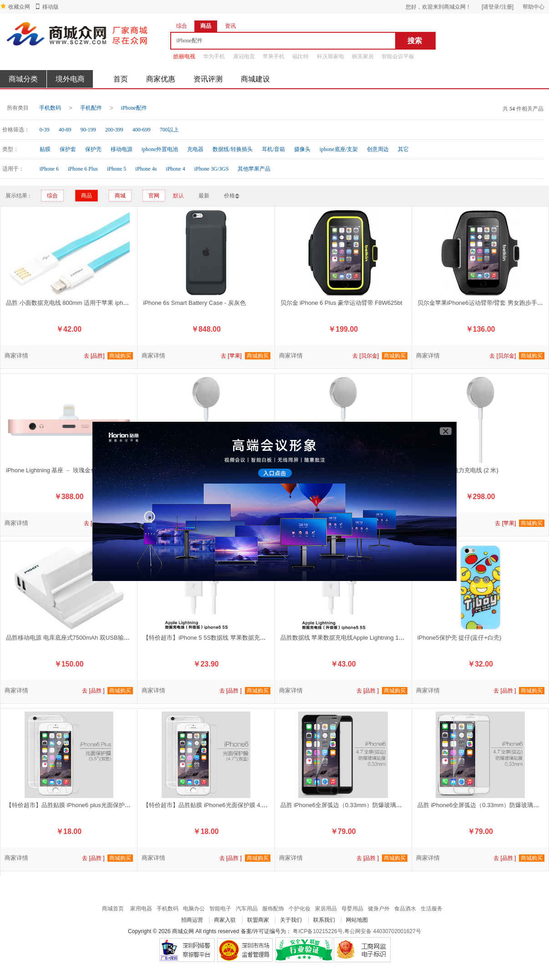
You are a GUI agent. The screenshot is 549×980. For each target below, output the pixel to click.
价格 (229, 196)
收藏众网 (19, 7)
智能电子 (220, 909)
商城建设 (255, 79)
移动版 (51, 7)
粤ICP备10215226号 (318, 931)
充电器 (195, 149)
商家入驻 (225, 920)
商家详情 (16, 356)
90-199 (88, 130)
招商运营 (192, 920)
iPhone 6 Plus (83, 169)
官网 (154, 196)
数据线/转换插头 (232, 149)
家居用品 (326, 909)
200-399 (114, 130)
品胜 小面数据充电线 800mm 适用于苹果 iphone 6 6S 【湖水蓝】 (92, 303)
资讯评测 (208, 79)
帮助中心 (534, 7)
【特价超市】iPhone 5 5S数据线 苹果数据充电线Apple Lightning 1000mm (240, 638)
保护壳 (93, 149)
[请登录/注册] (498, 7)
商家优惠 (161, 79)
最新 (204, 196)
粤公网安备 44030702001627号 (383, 931)
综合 (52, 196)
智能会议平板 (398, 56)
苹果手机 (274, 56)
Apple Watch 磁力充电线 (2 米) (458, 470)
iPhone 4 (175, 169)
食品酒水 (405, 909)
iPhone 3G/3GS (212, 169)
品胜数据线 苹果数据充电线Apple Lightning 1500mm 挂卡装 (359, 638)
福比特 (300, 56)
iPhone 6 (49, 169)
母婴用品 (352, 909)
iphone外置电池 (160, 149)
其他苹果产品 (254, 169)
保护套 (68, 149)
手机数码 (50, 108)
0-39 (45, 130)
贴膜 (45, 149)
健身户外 (379, 909)
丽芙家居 (363, 56)
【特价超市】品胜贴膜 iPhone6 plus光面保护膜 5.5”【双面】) (87, 805)
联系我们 (324, 920)
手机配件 (91, 108)
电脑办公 (194, 909)
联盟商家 (258, 920)
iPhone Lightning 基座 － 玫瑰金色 (51, 470)
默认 (178, 196)
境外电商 (70, 79)
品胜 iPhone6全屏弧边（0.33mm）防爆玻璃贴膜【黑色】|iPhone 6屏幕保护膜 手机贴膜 (396, 805)
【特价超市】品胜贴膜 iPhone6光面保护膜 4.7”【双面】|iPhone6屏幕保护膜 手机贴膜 (256, 805)
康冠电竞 (244, 56)
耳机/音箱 (273, 149)
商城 (120, 196)
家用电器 (141, 909)
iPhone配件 (134, 108)
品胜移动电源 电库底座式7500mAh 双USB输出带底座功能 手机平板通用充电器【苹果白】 (125, 638)
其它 (403, 149)
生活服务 (432, 909)
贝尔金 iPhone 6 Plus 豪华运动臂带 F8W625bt (341, 303)
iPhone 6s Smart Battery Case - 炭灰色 (194, 303)
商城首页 (113, 909)
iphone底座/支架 (339, 149)
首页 (121, 79)
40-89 (65, 130)
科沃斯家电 (330, 56)
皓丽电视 (184, 56)
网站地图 (357, 920)
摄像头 (302, 149)
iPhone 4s (146, 169)
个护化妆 (300, 909)
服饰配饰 (273, 909)
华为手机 (214, 56)
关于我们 (291, 920)
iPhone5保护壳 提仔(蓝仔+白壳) (460, 638)
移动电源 (122, 149)
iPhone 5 (117, 169)
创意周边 (378, 149)
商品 (86, 196)
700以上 (169, 130)
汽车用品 (247, 909)
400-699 (142, 130)
